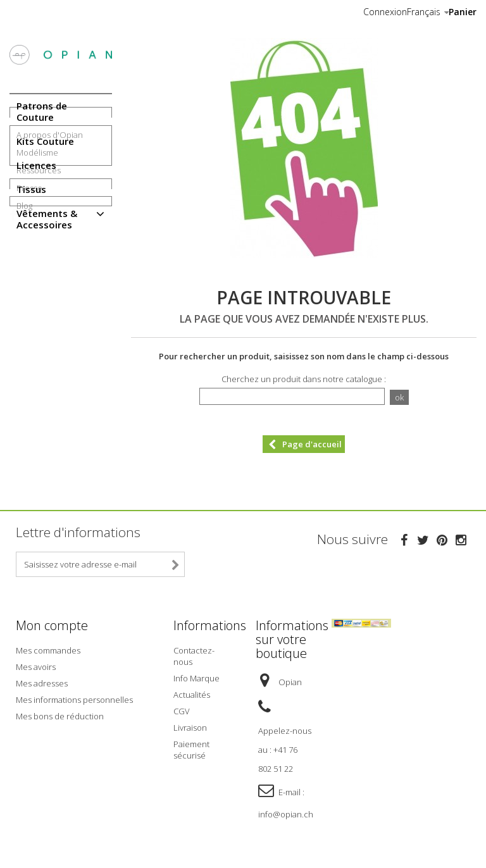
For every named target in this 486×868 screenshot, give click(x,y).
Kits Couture (45, 141)
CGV (182, 707)
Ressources (39, 306)
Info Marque (196, 674)
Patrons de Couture (42, 111)
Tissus (31, 189)
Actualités (192, 691)
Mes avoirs (36, 663)
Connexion (385, 12)
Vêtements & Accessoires (47, 219)
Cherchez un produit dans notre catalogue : (304, 379)
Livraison (190, 724)
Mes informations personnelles (74, 696)
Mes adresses (42, 679)
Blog (24, 366)
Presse (29, 323)
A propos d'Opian (50, 270)
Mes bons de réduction (60, 712)
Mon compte (52, 625)
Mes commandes (48, 647)
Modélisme (37, 288)
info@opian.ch (286, 810)
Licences (36, 165)
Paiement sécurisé (191, 746)
